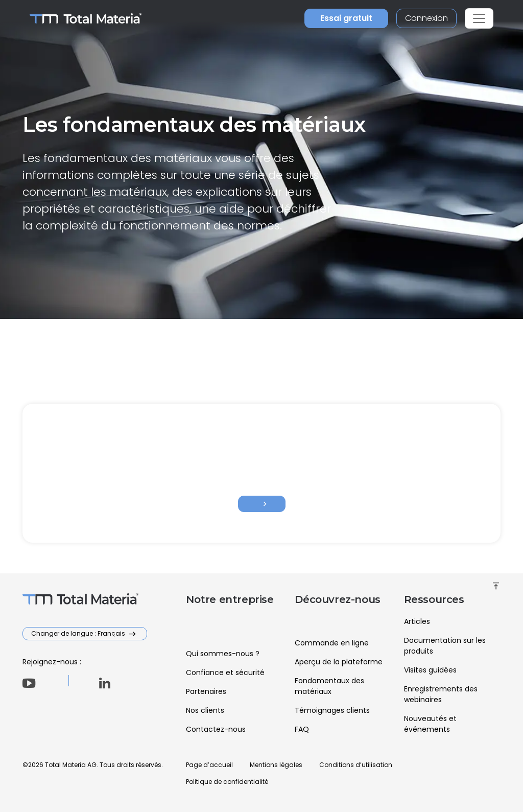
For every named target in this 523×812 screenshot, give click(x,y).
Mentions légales (276, 765)
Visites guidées (430, 670)
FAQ (302, 729)
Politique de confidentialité (227, 782)
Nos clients (205, 710)
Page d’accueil (209, 765)
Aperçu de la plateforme (339, 662)
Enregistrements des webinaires (441, 694)
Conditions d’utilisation (356, 765)
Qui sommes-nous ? (223, 654)
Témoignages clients (332, 710)
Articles (417, 621)
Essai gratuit (346, 18)
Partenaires (206, 691)
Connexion (426, 18)
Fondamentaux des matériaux (329, 686)
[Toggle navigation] (479, 18)
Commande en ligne (332, 643)
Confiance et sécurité (225, 672)
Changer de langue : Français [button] (79, 633)
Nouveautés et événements (430, 724)
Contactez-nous (216, 729)
